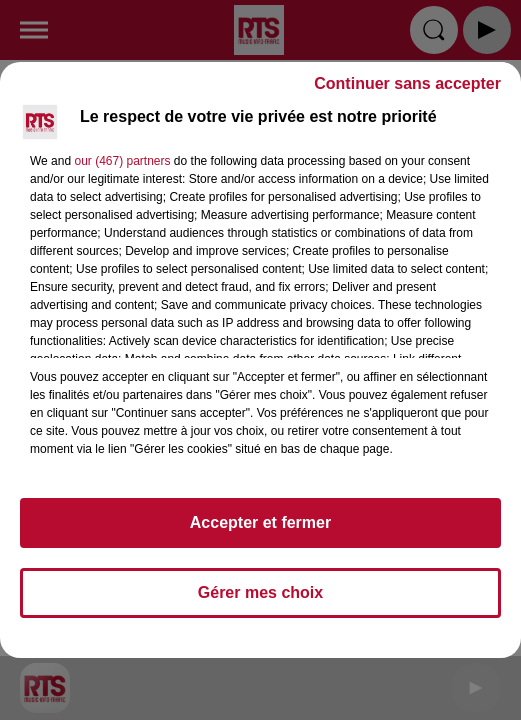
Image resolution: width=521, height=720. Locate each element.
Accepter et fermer (260, 522)
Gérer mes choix (260, 592)
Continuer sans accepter (407, 83)
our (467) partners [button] (122, 161)
